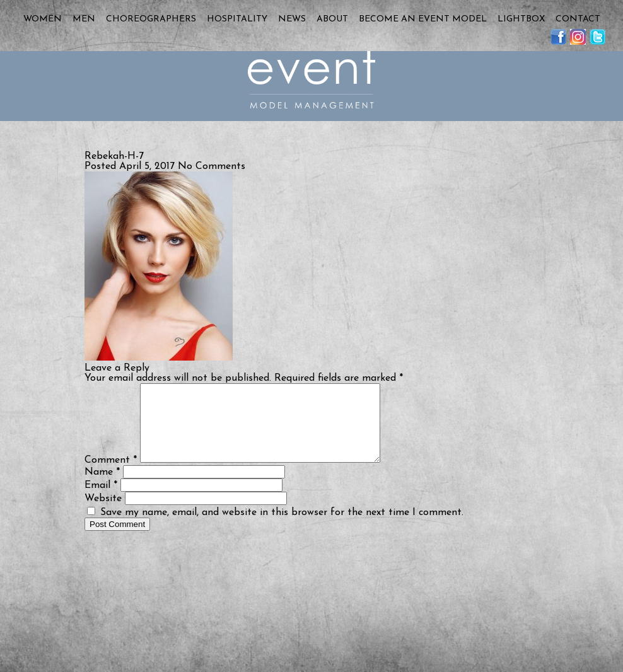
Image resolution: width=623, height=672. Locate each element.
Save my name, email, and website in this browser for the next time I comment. (282, 528)
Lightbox (521, 19)
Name (102, 487)
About (332, 19)
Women (43, 19)
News (292, 19)
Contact (578, 19)
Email (101, 501)
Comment (111, 475)
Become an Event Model (423, 19)
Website (103, 514)
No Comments (212, 166)
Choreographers (151, 19)
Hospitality (237, 19)
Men (84, 19)
